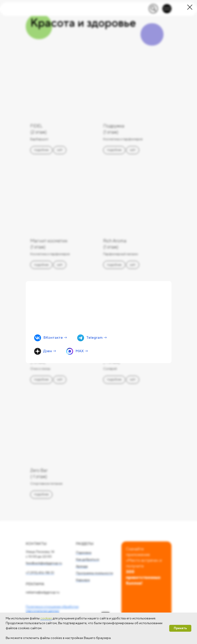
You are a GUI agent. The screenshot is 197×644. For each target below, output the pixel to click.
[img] (99, 322)
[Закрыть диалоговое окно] (190, 7)
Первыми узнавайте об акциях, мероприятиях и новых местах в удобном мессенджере (67, 307)
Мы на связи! (55, 293)
